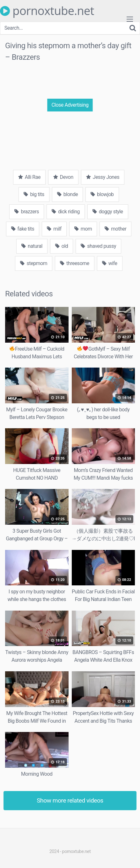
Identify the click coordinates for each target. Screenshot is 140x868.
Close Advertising (70, 105)
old (62, 246)
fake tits (23, 229)
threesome (75, 263)
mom (83, 229)
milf (54, 229)
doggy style (108, 212)
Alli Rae (29, 177)
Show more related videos (70, 800)
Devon (63, 177)
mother (115, 229)
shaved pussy (98, 246)
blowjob (102, 194)
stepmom (34, 263)
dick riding (66, 212)
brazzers (27, 212)
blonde (67, 194)
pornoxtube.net (47, 11)
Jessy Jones (103, 177)
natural (32, 246)
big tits (34, 194)
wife (110, 263)
